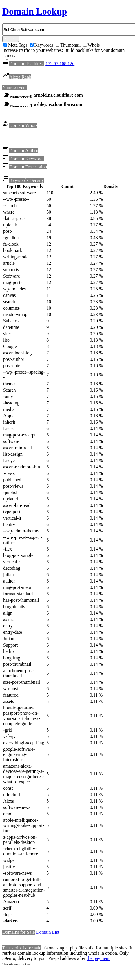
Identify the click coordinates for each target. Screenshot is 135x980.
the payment (98, 959)
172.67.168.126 (60, 64)
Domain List (48, 933)
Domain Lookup (35, 11)
